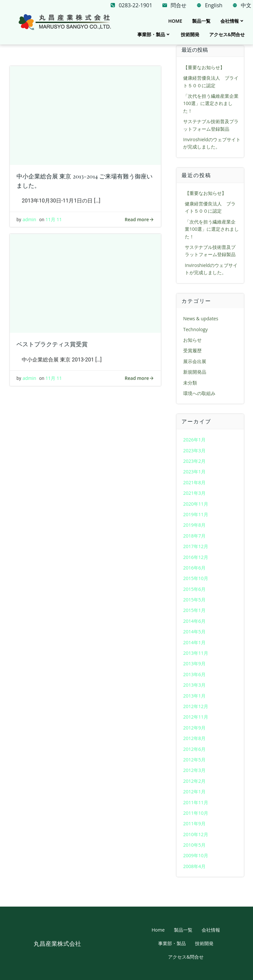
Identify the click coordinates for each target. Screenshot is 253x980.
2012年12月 (196, 706)
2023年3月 (194, 450)
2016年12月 (196, 557)
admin (29, 219)
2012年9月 (194, 728)
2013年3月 (194, 685)
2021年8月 (194, 482)
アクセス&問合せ (227, 34)
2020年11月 (196, 503)
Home (175, 21)
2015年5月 (194, 600)
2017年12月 (196, 546)
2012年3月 (194, 770)
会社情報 (233, 21)
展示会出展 (195, 361)
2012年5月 (194, 760)
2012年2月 (194, 781)
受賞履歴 (192, 350)
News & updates (201, 318)
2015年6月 (194, 589)
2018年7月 (194, 536)
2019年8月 (194, 525)
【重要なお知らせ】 (204, 67)
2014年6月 (194, 621)
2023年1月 (194, 472)
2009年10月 (196, 855)
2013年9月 (194, 663)
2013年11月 (196, 653)
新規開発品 (195, 372)
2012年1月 (194, 792)
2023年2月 (194, 461)
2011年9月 (194, 823)
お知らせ (192, 340)
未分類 (190, 383)
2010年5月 (194, 845)
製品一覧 (201, 21)
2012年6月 (194, 749)
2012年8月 (194, 738)
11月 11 (54, 219)
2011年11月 (196, 802)
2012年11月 (196, 717)
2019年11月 (196, 514)
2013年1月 (194, 696)
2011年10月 (196, 813)
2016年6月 (194, 568)
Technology (195, 329)
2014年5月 (194, 632)
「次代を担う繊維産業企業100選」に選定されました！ (211, 103)
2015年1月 (194, 610)
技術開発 (190, 34)
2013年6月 (194, 674)
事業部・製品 (154, 34)
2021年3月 (194, 493)
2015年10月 (196, 578)
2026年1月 (194, 440)
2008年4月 (194, 866)
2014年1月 (194, 642)
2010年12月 (196, 834)
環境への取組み (199, 393)
